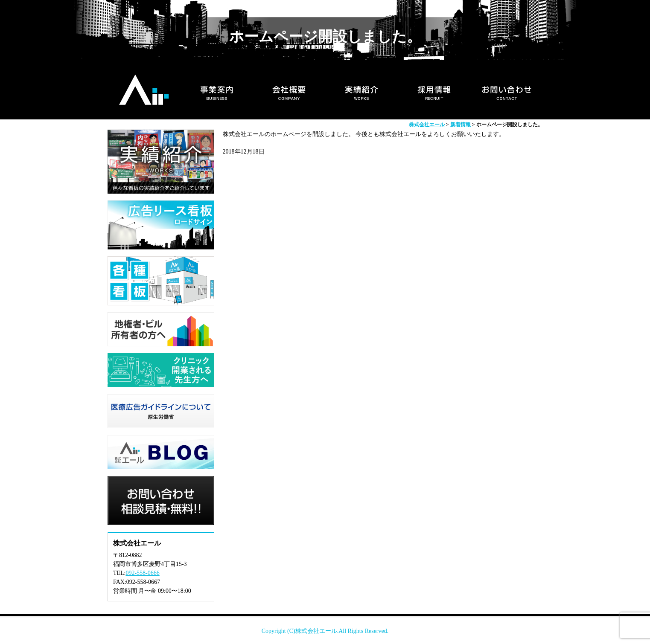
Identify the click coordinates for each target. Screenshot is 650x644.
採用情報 (434, 90)
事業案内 (216, 90)
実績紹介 (361, 90)
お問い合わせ (507, 90)
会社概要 (289, 90)
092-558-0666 (142, 573)
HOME (144, 90)
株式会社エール (316, 631)
